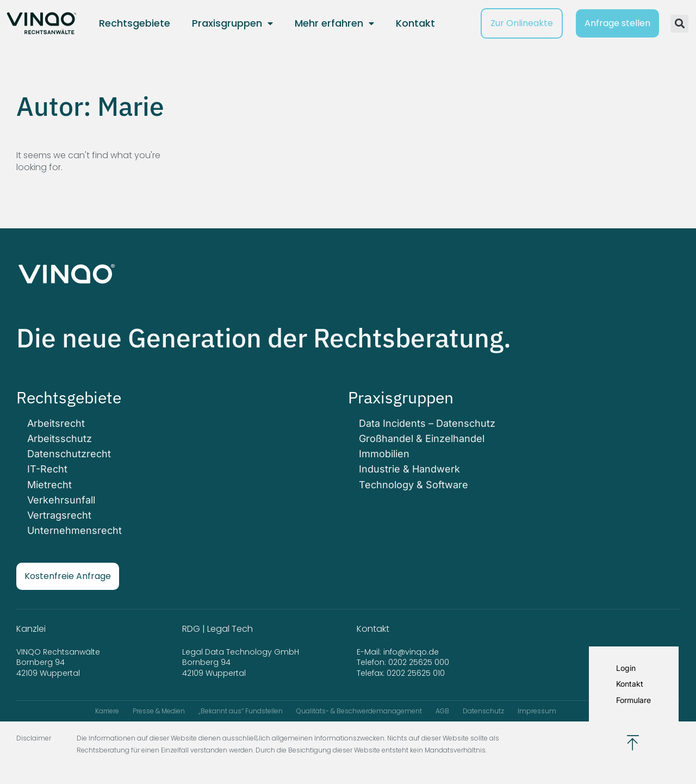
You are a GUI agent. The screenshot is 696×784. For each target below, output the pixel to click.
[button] (679, 24)
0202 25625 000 (419, 662)
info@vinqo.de (412, 652)
